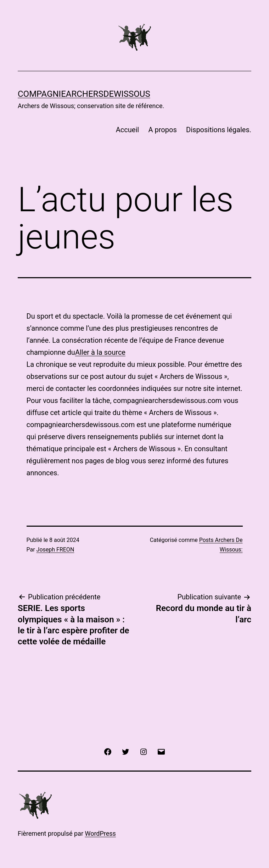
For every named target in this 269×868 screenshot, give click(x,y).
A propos (163, 130)
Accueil (127, 130)
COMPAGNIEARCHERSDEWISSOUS (84, 94)
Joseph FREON (55, 550)
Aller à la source (100, 352)
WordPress (100, 833)
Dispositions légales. (219, 130)
